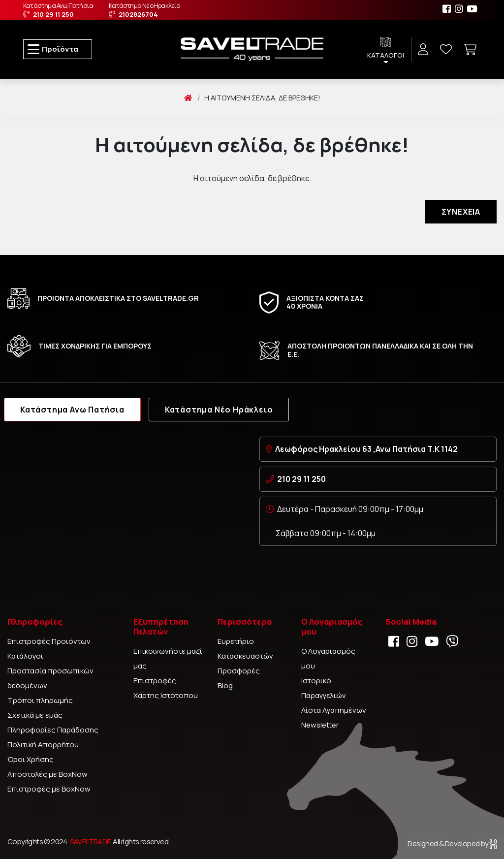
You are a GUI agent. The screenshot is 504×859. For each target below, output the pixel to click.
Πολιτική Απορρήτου (43, 745)
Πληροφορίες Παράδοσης (53, 730)
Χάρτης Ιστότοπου (166, 695)
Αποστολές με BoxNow (47, 774)
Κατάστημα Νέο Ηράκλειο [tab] (219, 410)
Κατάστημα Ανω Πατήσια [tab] (72, 410)
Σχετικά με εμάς (35, 715)
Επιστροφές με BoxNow (49, 789)
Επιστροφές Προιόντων (49, 641)
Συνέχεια (461, 212)
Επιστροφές (155, 681)
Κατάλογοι (25, 656)
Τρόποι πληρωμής (40, 700)
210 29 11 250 (301, 479)
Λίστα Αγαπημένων (334, 710)
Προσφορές (239, 671)
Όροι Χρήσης (31, 759)
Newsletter (320, 725)
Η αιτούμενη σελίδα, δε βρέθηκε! (262, 98)
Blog (225, 685)
